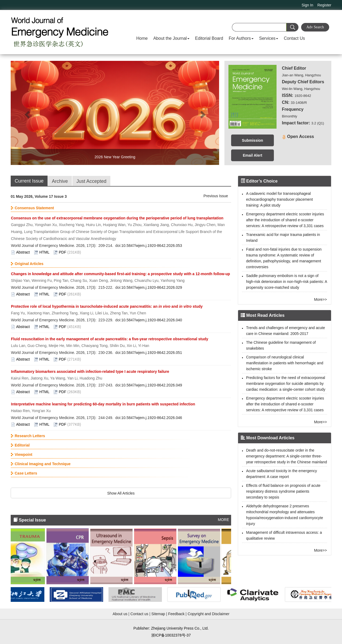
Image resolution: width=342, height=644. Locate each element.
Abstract (23, 252)
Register (324, 5)
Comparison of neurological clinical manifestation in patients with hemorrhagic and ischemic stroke (285, 363)
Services (269, 38)
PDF (63, 252)
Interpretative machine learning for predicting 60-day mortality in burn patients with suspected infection (103, 404)
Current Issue (29, 181)
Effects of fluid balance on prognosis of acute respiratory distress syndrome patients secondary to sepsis (283, 491)
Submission (252, 140)
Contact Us (294, 38)
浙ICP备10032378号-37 (171, 635)
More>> (320, 299)
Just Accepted (91, 181)
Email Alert (253, 155)
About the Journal (171, 38)
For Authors (241, 38)
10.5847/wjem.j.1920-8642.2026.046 (152, 418)
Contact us (139, 614)
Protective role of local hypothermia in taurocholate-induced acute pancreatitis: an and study (107, 306)
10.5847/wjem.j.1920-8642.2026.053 (152, 246)
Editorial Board (209, 38)
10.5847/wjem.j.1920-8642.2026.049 (152, 385)
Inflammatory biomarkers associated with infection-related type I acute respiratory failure (90, 372)
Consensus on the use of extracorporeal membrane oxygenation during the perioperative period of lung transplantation (117, 218)
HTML (44, 252)
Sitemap (158, 614)
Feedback (176, 614)
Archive (60, 181)
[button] (26, 113)
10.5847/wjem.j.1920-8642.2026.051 (152, 353)
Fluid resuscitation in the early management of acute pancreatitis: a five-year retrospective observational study (110, 339)
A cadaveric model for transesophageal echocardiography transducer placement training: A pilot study (279, 199)
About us (120, 614)
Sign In (308, 5)
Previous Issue (216, 196)
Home (142, 38)
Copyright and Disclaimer (208, 614)
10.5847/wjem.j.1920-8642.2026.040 (152, 320)
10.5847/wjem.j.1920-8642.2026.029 (152, 287)
